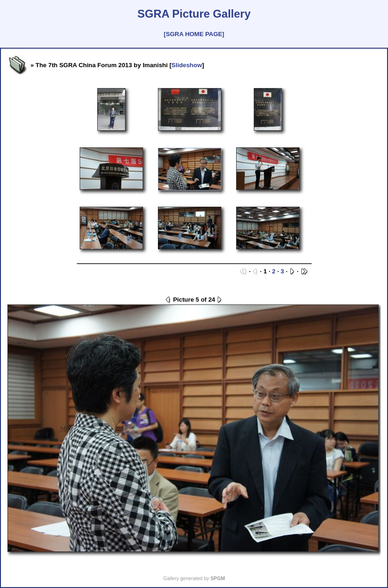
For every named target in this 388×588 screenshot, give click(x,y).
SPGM (217, 578)
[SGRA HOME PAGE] (194, 34)
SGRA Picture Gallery (194, 14)
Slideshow (187, 65)
